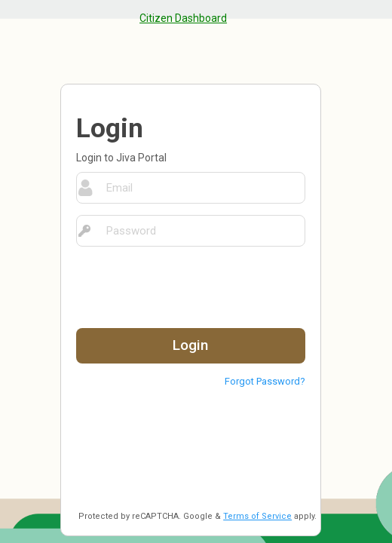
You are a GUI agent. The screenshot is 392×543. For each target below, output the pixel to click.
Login (190, 345)
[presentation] (191, 287)
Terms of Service (257, 516)
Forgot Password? (265, 381)
